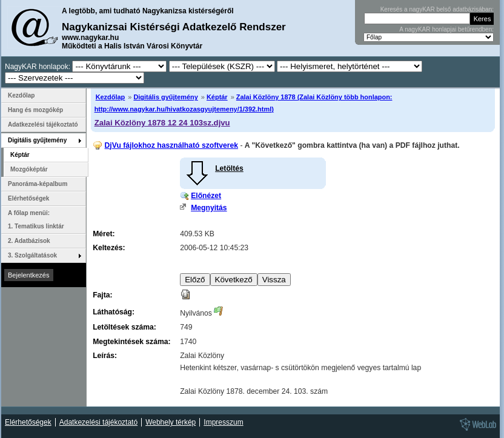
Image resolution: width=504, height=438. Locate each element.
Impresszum (223, 422)
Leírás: (105, 356)
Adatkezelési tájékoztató (43, 124)
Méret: (104, 234)
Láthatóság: (114, 312)
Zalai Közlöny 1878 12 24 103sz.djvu (162, 123)
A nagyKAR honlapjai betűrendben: (446, 29)
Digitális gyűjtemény (165, 97)
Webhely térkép (171, 422)
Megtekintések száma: (131, 342)
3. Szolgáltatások (32, 255)
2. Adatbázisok (29, 241)
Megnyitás (209, 208)
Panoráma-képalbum (38, 184)
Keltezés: (109, 248)
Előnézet (206, 196)
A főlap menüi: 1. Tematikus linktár (36, 220)
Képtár (217, 97)
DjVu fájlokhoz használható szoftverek (171, 145)
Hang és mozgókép (35, 110)
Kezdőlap (111, 97)
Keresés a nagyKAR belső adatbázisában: (437, 9)
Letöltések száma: (124, 327)
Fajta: (102, 295)
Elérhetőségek (28, 198)
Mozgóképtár (29, 169)
